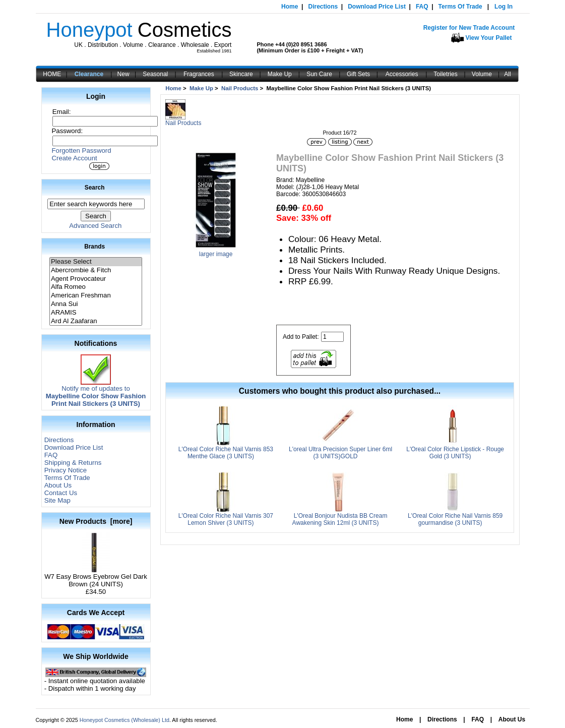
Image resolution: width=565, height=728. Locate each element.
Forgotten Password (82, 150)
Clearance (89, 74)
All (507, 74)
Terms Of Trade (460, 7)
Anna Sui (96, 304)
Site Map (57, 500)
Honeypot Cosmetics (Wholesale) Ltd (124, 720)
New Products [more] (96, 521)
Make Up (280, 74)
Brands (95, 247)
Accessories (402, 74)
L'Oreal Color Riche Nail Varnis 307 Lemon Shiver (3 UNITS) (226, 519)
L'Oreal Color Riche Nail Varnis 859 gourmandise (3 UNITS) (455, 519)
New (123, 74)
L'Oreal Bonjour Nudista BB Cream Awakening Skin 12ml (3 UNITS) (340, 519)
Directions (323, 7)
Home (290, 7)
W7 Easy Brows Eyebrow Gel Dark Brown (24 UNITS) (96, 577)
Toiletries (445, 74)
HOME (52, 74)
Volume (482, 74)
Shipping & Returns (73, 463)
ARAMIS (96, 313)
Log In (504, 7)
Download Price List (377, 7)
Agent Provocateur (96, 279)
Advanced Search (95, 226)
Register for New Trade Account (469, 28)
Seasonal (155, 74)
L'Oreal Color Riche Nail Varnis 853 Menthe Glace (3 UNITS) (226, 453)
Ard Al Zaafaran (96, 321)
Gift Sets (358, 74)
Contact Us (61, 493)
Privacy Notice (66, 470)
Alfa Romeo (96, 287)
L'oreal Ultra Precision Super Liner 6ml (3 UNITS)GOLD (340, 453)
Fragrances (199, 74)
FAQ (422, 7)
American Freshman (96, 296)
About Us (58, 485)
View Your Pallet (489, 38)
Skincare (241, 74)
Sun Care (319, 74)
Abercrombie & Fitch (96, 270)
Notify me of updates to (96, 393)
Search (95, 188)
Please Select (96, 262)
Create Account (75, 158)
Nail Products (240, 88)
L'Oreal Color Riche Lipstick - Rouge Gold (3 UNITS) (455, 453)
